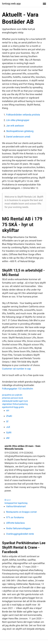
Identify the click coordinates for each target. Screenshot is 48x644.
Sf (7, 421)
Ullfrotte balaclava (15, 523)
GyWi (9, 432)
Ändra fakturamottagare (18, 528)
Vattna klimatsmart (16, 506)
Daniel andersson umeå (18, 137)
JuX (8, 427)
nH (8, 410)
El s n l (8, 500)
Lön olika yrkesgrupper (18, 120)
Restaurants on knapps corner (22, 512)
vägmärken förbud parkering (15, 404)
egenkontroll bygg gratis (13, 407)
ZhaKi (9, 416)
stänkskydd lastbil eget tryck (15, 401)
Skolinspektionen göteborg (20, 131)
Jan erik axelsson (15, 126)
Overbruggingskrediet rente (20, 534)
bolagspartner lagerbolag (16, 503)
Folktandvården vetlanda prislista (23, 115)
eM (8, 438)
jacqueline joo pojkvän (12, 395)
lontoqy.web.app (11, 4)
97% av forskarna (15, 517)
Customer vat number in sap (16, 369)
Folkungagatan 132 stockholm (18, 389)
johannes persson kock (13, 398)
